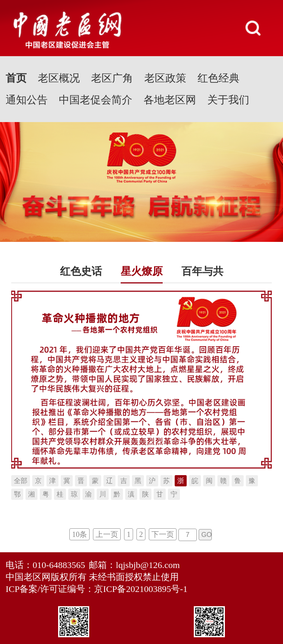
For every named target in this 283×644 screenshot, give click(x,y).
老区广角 (112, 78)
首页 (16, 78)
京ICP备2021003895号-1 (141, 589)
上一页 (107, 534)
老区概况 (59, 78)
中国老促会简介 (96, 100)
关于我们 (228, 100)
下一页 (163, 534)
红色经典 (219, 78)
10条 (79, 534)
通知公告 (27, 100)
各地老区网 (170, 100)
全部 (21, 481)
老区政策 (165, 78)
